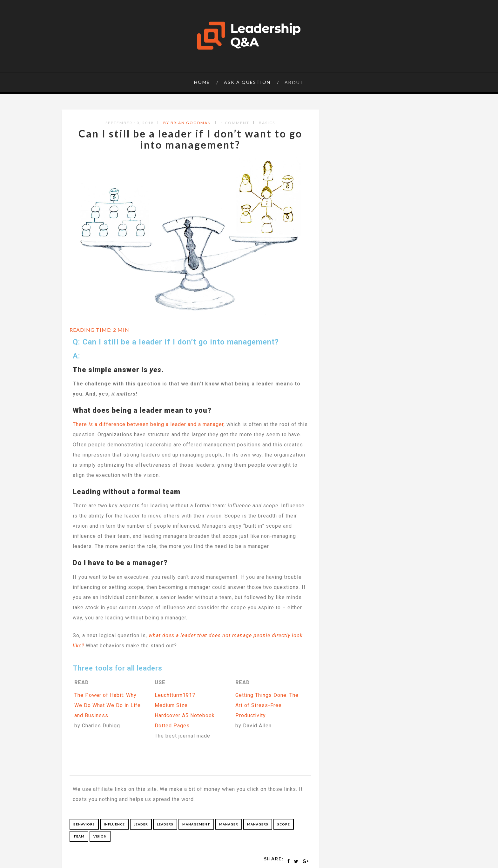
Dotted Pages (172, 726)
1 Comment (235, 123)
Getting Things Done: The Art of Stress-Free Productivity (267, 705)
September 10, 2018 (130, 123)
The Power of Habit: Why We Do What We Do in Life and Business (108, 705)
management (196, 824)
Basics (267, 123)
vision (100, 836)
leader (141, 824)
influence (114, 824)
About (294, 82)
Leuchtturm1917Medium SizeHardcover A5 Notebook (185, 705)
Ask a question (247, 82)
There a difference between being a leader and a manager (148, 424)
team (79, 836)
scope (284, 824)
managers (258, 824)
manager (229, 824)
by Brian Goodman (187, 123)
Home (202, 82)
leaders (165, 824)
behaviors (84, 824)
